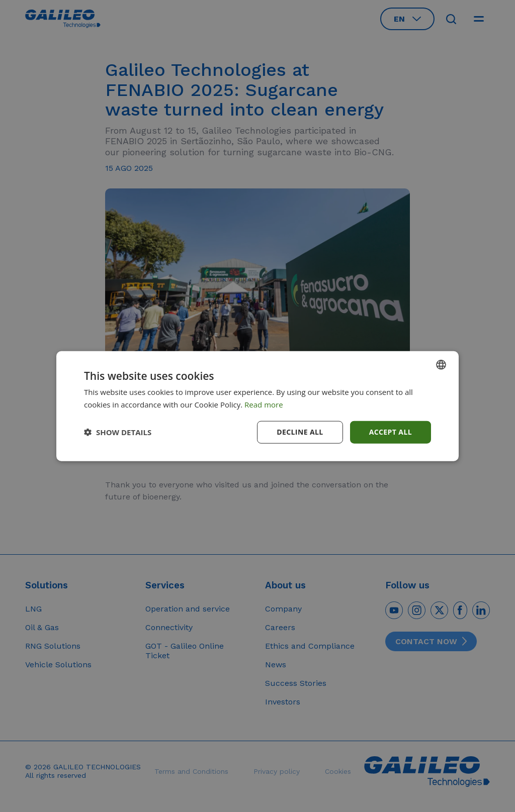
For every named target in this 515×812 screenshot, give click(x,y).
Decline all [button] (300, 432)
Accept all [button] (391, 432)
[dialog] (257, 406)
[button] (118, 432)
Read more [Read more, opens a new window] (264, 404)
